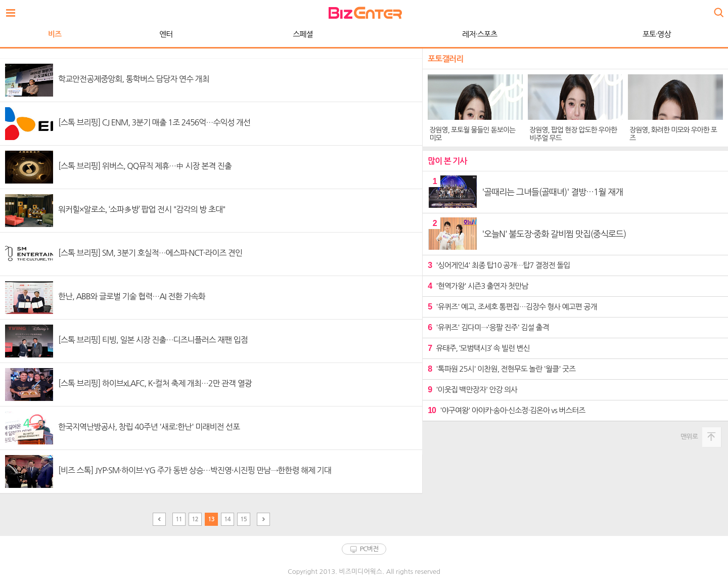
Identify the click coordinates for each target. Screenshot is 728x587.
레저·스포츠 (480, 34)
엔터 (166, 34)
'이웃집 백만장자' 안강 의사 (472, 390)
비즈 (55, 34)
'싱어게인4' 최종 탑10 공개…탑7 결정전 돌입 (499, 265)
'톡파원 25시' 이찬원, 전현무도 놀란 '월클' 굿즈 (502, 369)
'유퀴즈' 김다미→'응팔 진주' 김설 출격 (488, 327)
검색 (718, 9)
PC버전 (369, 549)
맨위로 (689, 437)
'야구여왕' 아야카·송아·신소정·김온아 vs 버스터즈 (506, 410)
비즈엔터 (365, 13)
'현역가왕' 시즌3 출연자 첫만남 (478, 286)
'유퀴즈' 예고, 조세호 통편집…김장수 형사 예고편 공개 (512, 307)
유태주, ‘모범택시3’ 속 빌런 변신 (479, 348)
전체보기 (13, 10)
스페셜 (303, 34)
